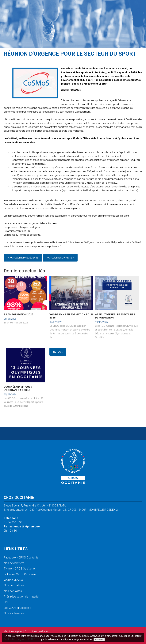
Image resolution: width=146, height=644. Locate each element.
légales (13, 631)
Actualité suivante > (60, 258)
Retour (58, 352)
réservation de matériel (21, 597)
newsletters (14, 563)
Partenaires (14, 613)
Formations (14, 585)
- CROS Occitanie (21, 558)
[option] (35, 84)
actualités (13, 591)
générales (37, 631)
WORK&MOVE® (13, 580)
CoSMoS (76, 90)
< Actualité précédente (23, 258)
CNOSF (8, 602)
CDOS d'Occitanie (17, 608)
